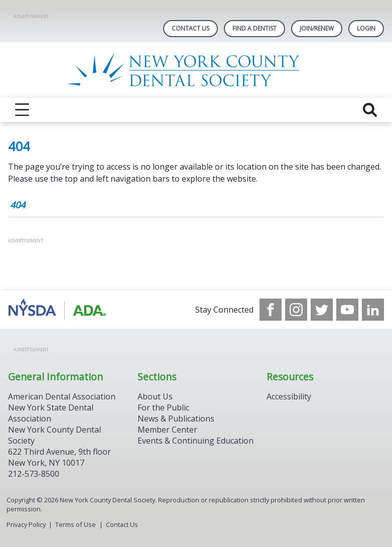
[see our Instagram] (296, 310)
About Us (155, 396)
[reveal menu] (22, 110)
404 (18, 205)
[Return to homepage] (196, 70)
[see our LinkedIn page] (373, 310)
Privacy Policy (26, 524)
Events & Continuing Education (195, 441)
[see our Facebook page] (271, 310)
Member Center (167, 430)
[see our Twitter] (322, 310)
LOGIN (366, 28)
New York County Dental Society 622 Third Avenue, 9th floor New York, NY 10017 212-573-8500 (59, 452)
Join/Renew (317, 28)
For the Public (163, 407)
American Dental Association (62, 396)
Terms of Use (76, 524)
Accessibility (289, 396)
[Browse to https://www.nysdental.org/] (59, 310)
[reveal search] (370, 110)
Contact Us (190, 28)
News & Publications (176, 419)
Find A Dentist (254, 28)
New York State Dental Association (51, 413)
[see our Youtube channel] (347, 310)
